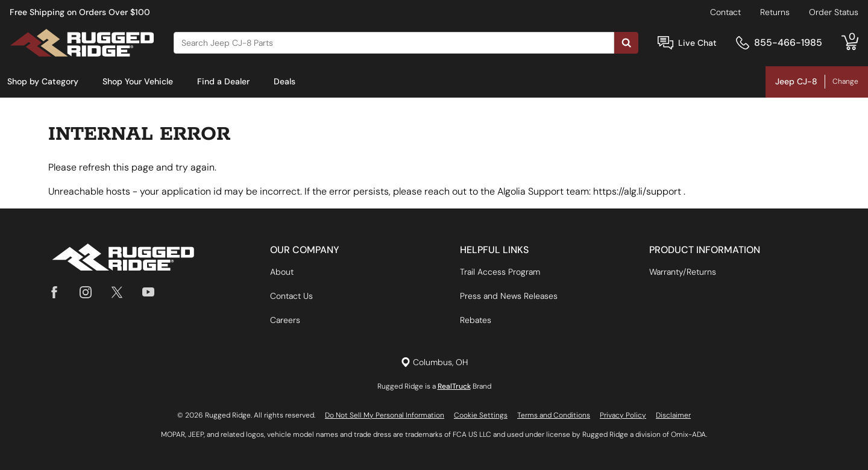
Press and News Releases (509, 296)
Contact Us (291, 296)
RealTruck (454, 386)
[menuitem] (43, 82)
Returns (775, 12)
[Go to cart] (850, 43)
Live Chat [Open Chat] (697, 43)
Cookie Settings (481, 415)
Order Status (834, 12)
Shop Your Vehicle (138, 81)
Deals (285, 81)
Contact (725, 12)
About (282, 272)
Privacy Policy (623, 415)
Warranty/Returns (683, 272)
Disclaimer (673, 415)
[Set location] (434, 362)
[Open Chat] (665, 43)
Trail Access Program (500, 272)
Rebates (476, 320)
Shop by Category (43, 81)
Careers (285, 320)
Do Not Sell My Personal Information (385, 415)
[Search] (394, 43)
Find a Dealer (223, 81)
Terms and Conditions (554, 415)
